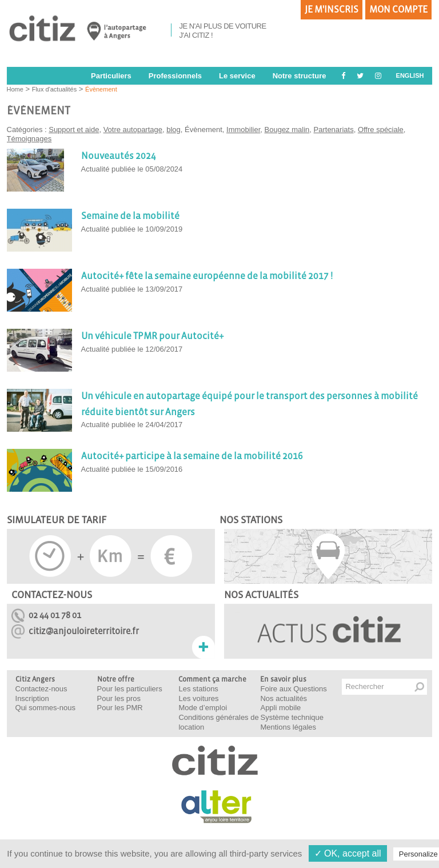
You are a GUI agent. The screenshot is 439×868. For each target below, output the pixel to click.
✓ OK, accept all (348, 853)
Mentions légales (288, 727)
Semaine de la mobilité (130, 216)
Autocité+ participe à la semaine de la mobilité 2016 (192, 456)
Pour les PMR (120, 708)
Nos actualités (284, 698)
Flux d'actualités (55, 89)
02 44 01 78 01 (55, 615)
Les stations (198, 689)
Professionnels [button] (175, 76)
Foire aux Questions (293, 689)
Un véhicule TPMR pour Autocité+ (152, 336)
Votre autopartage (133, 130)
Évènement (101, 89)
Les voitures (198, 698)
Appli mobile (280, 708)
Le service (237, 76)
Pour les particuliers (130, 689)
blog (173, 130)
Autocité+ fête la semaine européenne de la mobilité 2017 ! (207, 276)
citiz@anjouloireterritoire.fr (84, 631)
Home (15, 89)
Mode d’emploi (203, 708)
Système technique (292, 717)
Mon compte (398, 10)
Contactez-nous (41, 689)
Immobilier (243, 130)
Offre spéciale (381, 130)
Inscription (32, 698)
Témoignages (29, 139)
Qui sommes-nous (45, 708)
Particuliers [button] (111, 76)
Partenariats (334, 130)
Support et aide (74, 130)
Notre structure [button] (300, 76)
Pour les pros (119, 698)
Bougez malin (287, 130)
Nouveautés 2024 (119, 156)
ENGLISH (410, 75)
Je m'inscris (332, 10)
